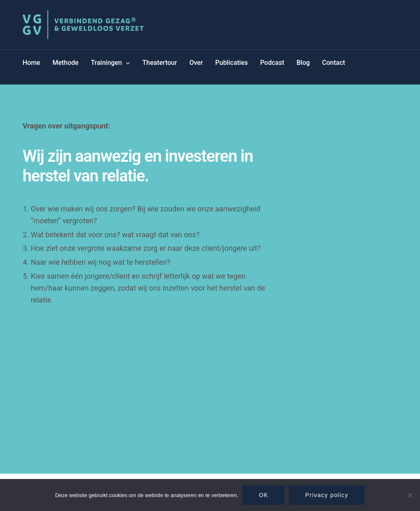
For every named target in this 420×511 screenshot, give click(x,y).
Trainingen (106, 63)
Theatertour (160, 63)
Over (196, 63)
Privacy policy (327, 495)
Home (31, 63)
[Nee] (410, 495)
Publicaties (232, 63)
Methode (65, 63)
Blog (303, 63)
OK (264, 495)
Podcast (272, 63)
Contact (333, 63)
